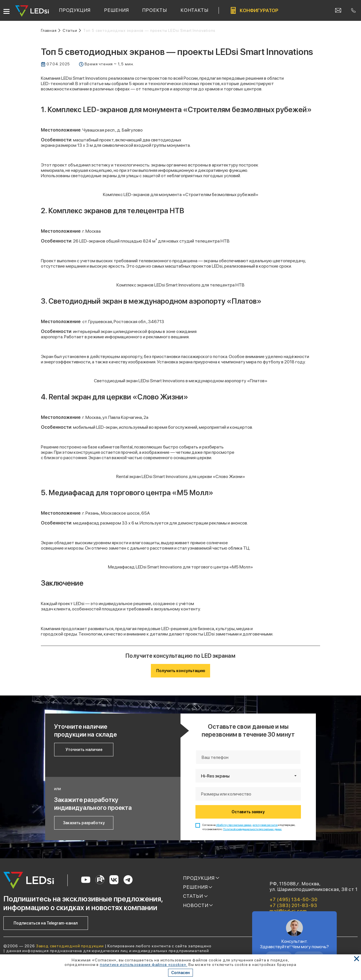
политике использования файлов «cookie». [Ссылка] (144, 965)
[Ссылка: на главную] (51, 31)
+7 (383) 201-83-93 (293, 905)
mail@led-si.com (288, 911)
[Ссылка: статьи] (72, 31)
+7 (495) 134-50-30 (293, 899)
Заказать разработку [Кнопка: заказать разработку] (84, 823)
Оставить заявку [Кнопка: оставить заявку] (248, 812)
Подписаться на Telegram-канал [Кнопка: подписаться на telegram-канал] (46, 923)
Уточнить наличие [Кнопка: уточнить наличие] (84, 750)
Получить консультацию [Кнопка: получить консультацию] (181, 671)
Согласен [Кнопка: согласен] (180, 973)
